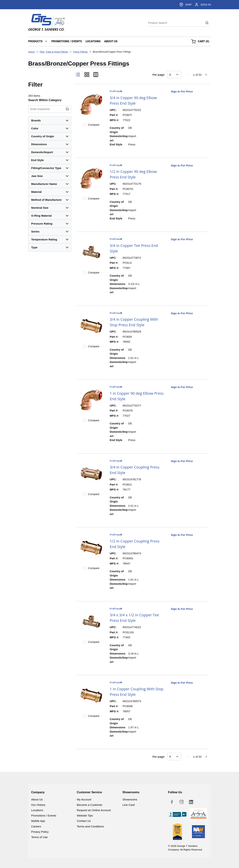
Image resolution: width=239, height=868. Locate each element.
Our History (38, 805)
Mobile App (38, 821)
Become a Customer (90, 805)
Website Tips (85, 816)
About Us (37, 799)
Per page (159, 75)
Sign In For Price (182, 91)
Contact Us (84, 821)
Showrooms (130, 799)
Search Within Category (45, 100)
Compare (94, 125)
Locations (37, 810)
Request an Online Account (94, 810)
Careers (36, 826)
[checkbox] (85, 125)
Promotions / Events (44, 816)
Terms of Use (39, 837)
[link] (188, 75)
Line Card (129, 805)
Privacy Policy (40, 832)
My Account (84, 799)
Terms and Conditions (90, 826)
